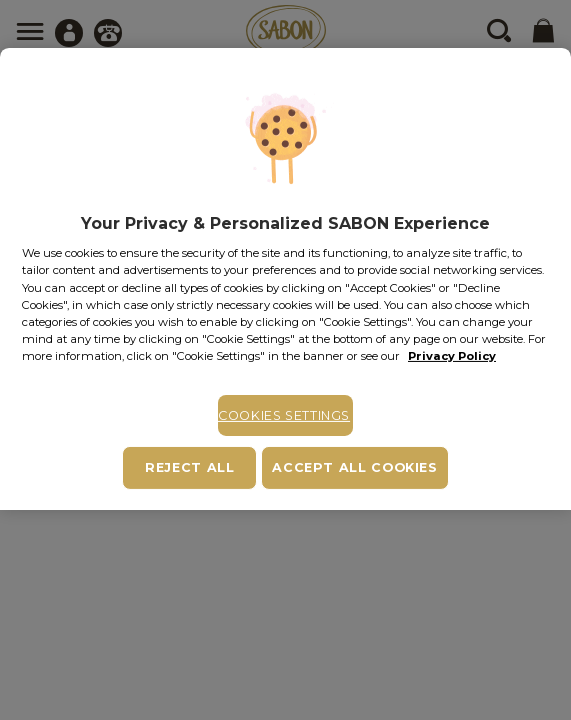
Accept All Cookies (354, 467)
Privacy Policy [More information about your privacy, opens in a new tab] (452, 356)
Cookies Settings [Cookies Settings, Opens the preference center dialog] (284, 415)
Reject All (189, 467)
